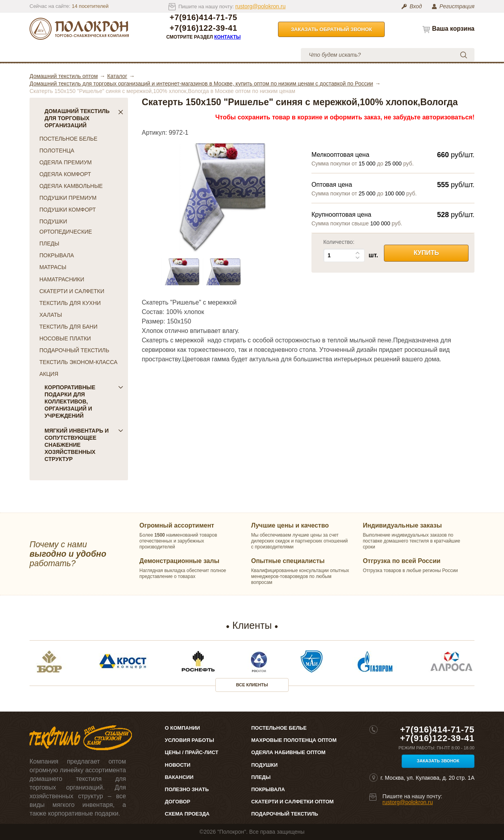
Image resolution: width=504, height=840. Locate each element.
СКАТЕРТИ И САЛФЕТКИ (72, 291)
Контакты (227, 37)
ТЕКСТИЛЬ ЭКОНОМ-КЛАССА (78, 362)
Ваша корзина (453, 29)
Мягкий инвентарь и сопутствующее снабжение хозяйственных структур (84, 445)
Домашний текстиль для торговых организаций (84, 118)
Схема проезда (187, 814)
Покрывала (268, 789)
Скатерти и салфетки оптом (292, 802)
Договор (178, 802)
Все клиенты (252, 685)
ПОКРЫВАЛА (57, 255)
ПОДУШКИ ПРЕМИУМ (68, 198)
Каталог (57, 55)
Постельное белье (279, 728)
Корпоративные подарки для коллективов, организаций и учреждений (84, 401)
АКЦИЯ (49, 374)
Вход (416, 6)
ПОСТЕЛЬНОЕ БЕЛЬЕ (68, 139)
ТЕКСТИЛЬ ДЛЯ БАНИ (68, 327)
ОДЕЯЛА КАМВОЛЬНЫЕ (71, 186)
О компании (101, 55)
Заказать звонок (438, 761)
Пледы (261, 777)
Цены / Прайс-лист (192, 752)
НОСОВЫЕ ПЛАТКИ (65, 338)
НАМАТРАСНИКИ (62, 279)
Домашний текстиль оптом (64, 76)
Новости (178, 765)
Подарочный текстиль (285, 814)
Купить (426, 253)
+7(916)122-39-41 (204, 28)
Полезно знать (187, 789)
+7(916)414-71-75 (204, 18)
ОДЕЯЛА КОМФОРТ (65, 174)
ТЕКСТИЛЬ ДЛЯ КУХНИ (70, 303)
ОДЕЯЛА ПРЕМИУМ (66, 162)
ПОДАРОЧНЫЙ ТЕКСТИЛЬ (74, 350)
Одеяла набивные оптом (288, 752)
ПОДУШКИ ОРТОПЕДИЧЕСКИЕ (66, 227)
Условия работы (201, 55)
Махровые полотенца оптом (294, 740)
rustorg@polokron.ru (260, 6)
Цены (147, 55)
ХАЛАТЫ (51, 315)
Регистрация (457, 6)
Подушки (264, 765)
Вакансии (179, 777)
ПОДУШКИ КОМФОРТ (68, 210)
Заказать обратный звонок (332, 29)
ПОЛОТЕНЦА (57, 151)
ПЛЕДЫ (49, 243)
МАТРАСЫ (53, 267)
